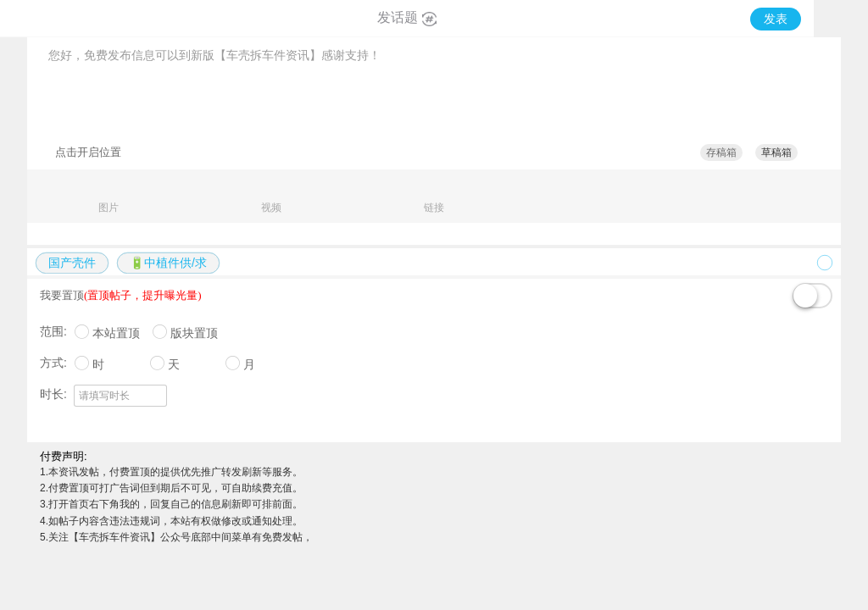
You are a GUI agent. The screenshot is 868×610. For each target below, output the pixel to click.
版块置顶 (194, 333)
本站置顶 (116, 333)
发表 (776, 19)
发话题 (407, 17)
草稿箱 (776, 152)
